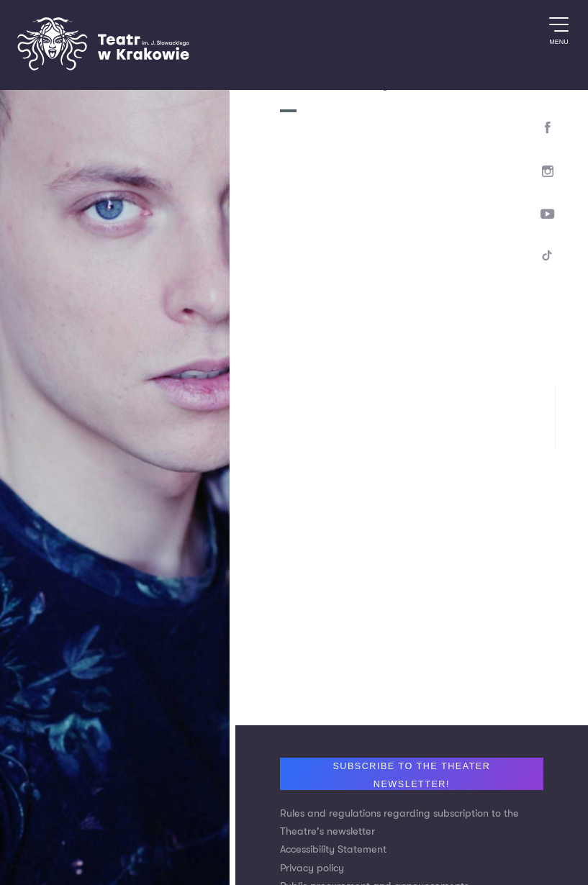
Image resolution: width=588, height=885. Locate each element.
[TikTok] (548, 258)
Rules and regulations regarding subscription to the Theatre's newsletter (399, 822)
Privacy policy (312, 868)
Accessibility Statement (333, 849)
